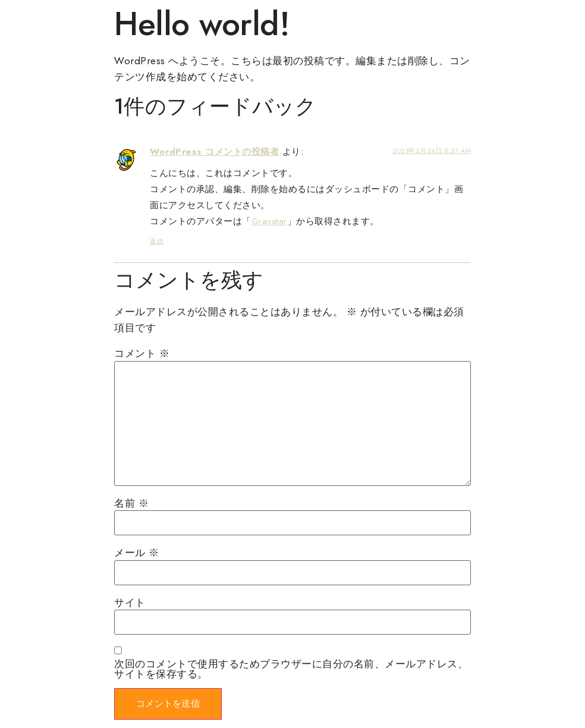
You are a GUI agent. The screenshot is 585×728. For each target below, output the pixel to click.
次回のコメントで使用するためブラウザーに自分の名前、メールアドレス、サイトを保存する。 (291, 669)
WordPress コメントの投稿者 (214, 152)
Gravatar (269, 221)
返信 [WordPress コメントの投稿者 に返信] (157, 241)
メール (137, 553)
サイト (130, 603)
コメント (142, 354)
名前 (131, 503)
